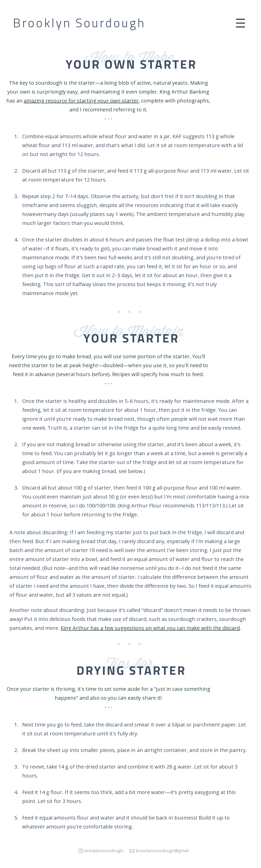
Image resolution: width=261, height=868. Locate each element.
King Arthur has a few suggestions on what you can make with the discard (150, 628)
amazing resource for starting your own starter (81, 101)
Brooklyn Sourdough (79, 23)
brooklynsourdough (104, 851)
